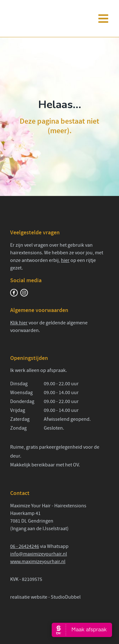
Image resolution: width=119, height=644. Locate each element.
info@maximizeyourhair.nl (39, 554)
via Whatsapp (54, 546)
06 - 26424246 (25, 546)
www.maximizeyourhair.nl (38, 562)
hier (65, 260)
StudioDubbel (66, 597)
